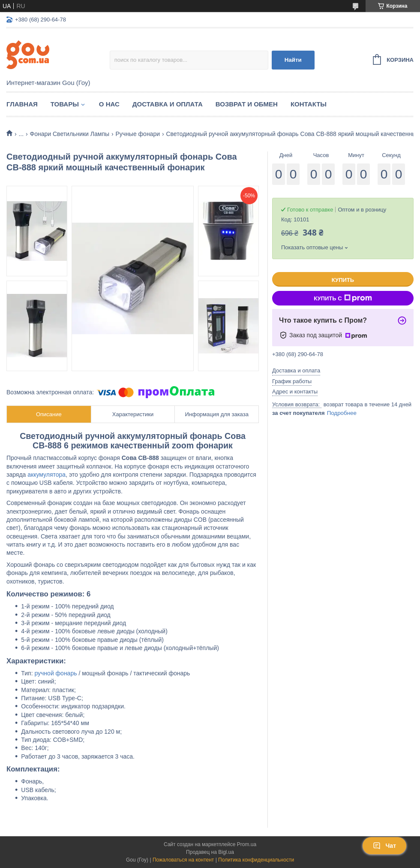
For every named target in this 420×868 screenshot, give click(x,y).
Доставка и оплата (168, 104)
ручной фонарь (55, 673)
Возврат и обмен (247, 104)
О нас (109, 104)
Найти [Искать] (293, 60)
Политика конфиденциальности (256, 860)
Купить (343, 280)
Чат (384, 846)
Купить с (343, 298)
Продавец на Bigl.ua (210, 852)
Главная (22, 104)
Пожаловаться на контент (183, 860)
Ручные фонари (138, 134)
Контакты (309, 104)
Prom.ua (247, 844)
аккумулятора (46, 475)
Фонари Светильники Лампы (70, 134)
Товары (65, 104)
